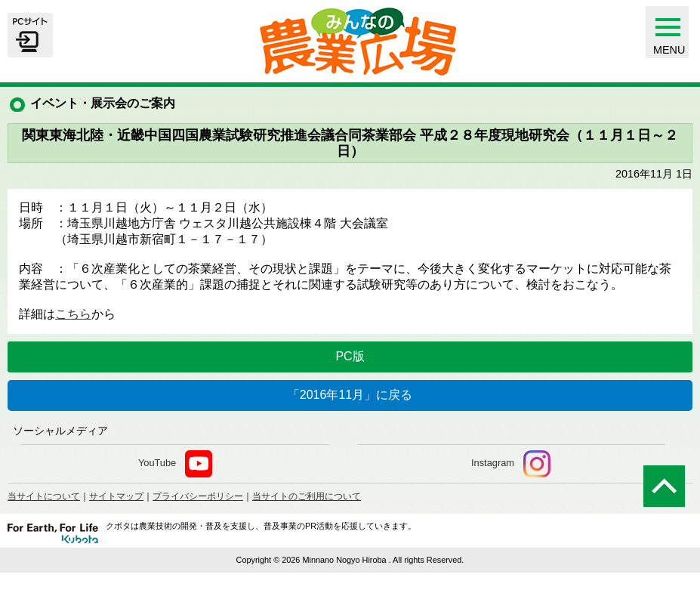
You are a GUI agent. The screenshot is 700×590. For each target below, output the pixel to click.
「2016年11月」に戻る (350, 395)
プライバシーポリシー (198, 496)
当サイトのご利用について (307, 496)
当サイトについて (44, 496)
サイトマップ (116, 496)
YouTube (176, 464)
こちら (73, 314)
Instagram (511, 464)
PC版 (350, 356)
